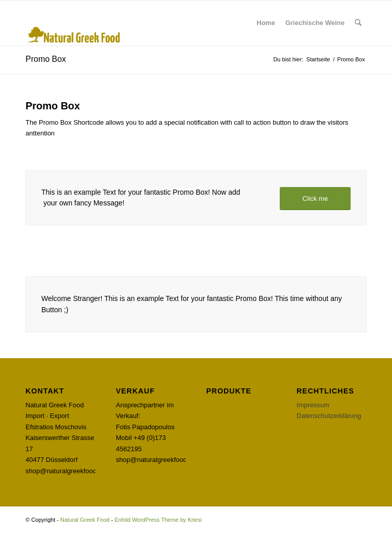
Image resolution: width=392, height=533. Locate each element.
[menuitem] (266, 23)
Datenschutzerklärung (329, 416)
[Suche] (358, 23)
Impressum (313, 405)
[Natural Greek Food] (74, 23)
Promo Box (46, 59)
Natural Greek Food (85, 520)
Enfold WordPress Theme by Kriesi (158, 520)
